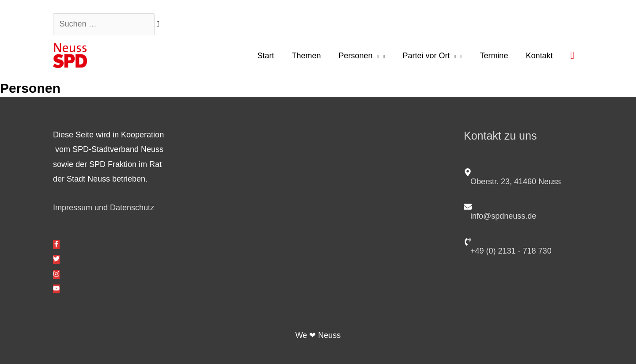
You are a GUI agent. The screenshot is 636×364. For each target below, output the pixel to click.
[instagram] (56, 274)
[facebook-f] (56, 245)
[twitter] (56, 259)
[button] (572, 55)
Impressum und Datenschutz (104, 208)
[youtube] (56, 289)
